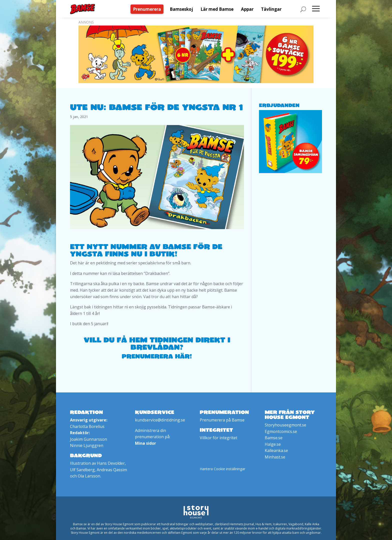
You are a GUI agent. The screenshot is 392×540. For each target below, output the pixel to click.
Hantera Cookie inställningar (222, 469)
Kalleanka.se (276, 450)
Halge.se (273, 444)
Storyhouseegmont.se (285, 425)
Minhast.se (275, 457)
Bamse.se (274, 438)
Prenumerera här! (157, 356)
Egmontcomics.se (281, 431)
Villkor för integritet (218, 438)
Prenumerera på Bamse (222, 420)
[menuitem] (148, 9)
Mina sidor (145, 443)
